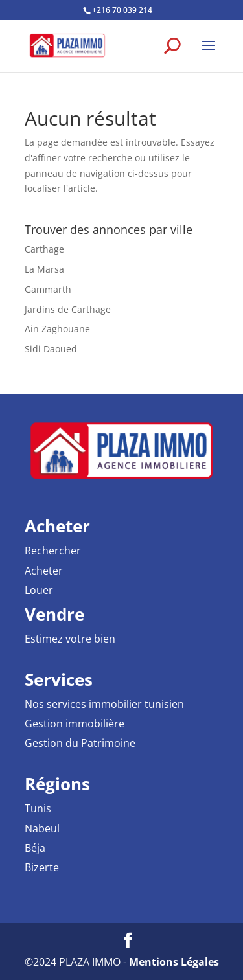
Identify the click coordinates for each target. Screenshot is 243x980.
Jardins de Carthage (68, 309)
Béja (35, 848)
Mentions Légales (174, 962)
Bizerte (42, 867)
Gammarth (48, 289)
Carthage (44, 249)
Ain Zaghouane (57, 329)
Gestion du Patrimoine (80, 743)
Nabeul (42, 828)
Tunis (38, 808)
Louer (39, 590)
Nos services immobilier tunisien (104, 704)
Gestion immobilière (75, 724)
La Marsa (44, 269)
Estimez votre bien (70, 639)
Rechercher (53, 551)
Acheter (44, 571)
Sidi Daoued (51, 349)
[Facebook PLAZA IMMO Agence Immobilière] (128, 941)
